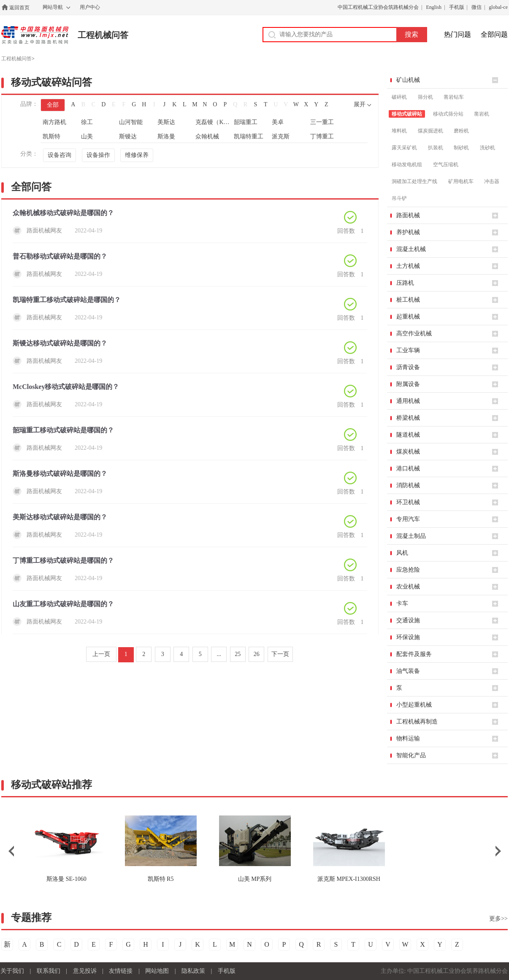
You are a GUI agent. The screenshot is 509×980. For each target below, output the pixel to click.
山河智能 (131, 122)
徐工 (87, 122)
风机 (402, 553)
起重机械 (408, 317)
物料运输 (408, 738)
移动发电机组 (407, 165)
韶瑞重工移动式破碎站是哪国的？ (63, 430)
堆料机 (399, 131)
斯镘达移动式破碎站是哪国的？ (60, 343)
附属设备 (408, 384)
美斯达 (166, 122)
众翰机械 (207, 136)
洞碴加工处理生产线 (414, 181)
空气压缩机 (446, 165)
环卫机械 (408, 502)
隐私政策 (193, 971)
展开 (360, 104)
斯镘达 (128, 136)
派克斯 (281, 136)
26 (257, 654)
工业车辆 (408, 350)
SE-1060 (66, 879)
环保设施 (408, 637)
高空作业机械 (414, 333)
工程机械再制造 (417, 722)
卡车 (402, 603)
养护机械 (408, 232)
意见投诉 (85, 971)
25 (238, 654)
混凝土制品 (411, 536)
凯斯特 (51, 136)
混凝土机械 (411, 249)
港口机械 (408, 468)
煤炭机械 (408, 452)
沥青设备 (408, 367)
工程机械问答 (103, 35)
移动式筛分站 (448, 114)
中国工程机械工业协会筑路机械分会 (378, 7)
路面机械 (408, 215)
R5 (161, 879)
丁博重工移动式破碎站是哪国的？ (63, 560)
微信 (477, 7)
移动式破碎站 (407, 114)
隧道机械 (408, 435)
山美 (87, 136)
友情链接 (121, 971)
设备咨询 (60, 155)
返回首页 (19, 8)
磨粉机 (461, 131)
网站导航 (53, 7)
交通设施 (408, 620)
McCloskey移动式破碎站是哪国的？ (66, 387)
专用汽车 (408, 519)
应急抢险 (408, 570)
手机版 (457, 7)
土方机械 (408, 266)
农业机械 (408, 587)
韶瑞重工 (246, 122)
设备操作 (98, 155)
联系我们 (49, 971)
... (219, 654)
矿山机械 (408, 80)
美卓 (278, 122)
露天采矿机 (404, 148)
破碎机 (399, 97)
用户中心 (90, 7)
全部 (53, 105)
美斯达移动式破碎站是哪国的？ (60, 517)
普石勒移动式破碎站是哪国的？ (60, 256)
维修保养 (137, 155)
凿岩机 (482, 114)
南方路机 (54, 122)
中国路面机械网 (35, 35)
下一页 (280, 654)
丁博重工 (322, 136)
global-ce (498, 7)
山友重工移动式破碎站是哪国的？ (63, 604)
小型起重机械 (414, 705)
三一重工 (322, 122)
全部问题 (494, 34)
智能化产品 (411, 755)
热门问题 (458, 34)
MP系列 (255, 879)
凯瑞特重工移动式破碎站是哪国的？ (67, 300)
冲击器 (492, 181)
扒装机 (436, 148)
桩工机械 (408, 300)
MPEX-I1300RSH (349, 879)
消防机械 (408, 485)
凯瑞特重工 (249, 136)
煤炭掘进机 (430, 131)
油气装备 (408, 671)
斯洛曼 (166, 136)
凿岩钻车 (454, 97)
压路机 (405, 283)
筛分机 (425, 97)
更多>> (498, 919)
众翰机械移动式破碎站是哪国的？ (63, 213)
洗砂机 (487, 148)
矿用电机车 (461, 181)
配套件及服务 (414, 654)
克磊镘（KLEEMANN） (214, 122)
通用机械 (408, 401)
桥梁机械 (408, 418)
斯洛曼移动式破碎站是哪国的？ (60, 474)
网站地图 (157, 971)
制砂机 (461, 148)
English (434, 7)
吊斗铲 (399, 198)
